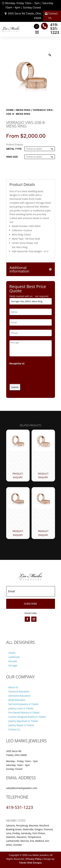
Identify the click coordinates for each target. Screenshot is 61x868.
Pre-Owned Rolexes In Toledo (24, 713)
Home (10, 110)
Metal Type (14, 149)
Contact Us (53, 16)
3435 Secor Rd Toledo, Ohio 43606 (24, 16)
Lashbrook (14, 657)
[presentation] (34, 373)
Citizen (12, 653)
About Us (13, 687)
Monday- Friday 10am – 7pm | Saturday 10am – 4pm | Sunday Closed (29, 5)
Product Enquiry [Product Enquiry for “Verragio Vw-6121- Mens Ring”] (43, 533)
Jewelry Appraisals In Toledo (23, 721)
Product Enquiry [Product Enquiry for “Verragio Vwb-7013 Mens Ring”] (18, 533)
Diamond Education (19, 692)
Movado (13, 661)
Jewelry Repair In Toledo (21, 725)
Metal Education (17, 700)
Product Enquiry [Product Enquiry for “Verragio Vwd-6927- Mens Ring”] (18, 476)
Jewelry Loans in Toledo (21, 708)
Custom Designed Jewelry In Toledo (27, 717)
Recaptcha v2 (17, 363)
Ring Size (12, 157)
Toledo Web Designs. (31, 863)
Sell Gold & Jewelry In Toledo (24, 704)
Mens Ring (23, 110)
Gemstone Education (20, 696)
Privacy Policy (34, 859)
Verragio (13, 665)
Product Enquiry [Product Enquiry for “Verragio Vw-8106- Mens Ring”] (43, 476)
